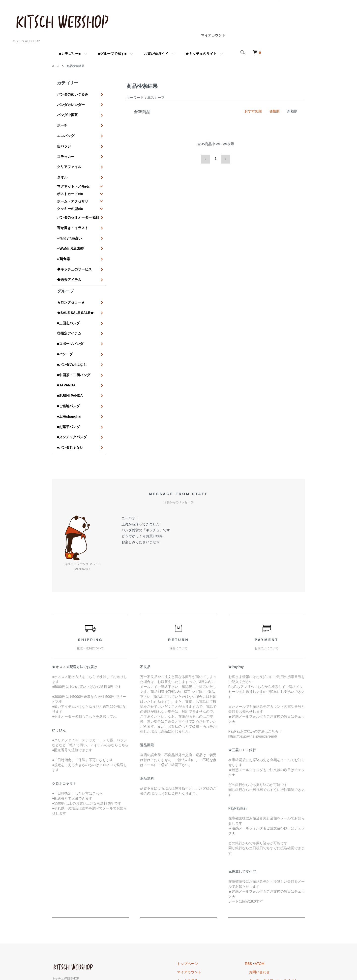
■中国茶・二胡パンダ (74, 328)
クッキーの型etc (70, 191)
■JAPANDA (66, 337)
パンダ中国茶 (67, 110)
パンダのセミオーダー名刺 (78, 199)
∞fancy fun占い (69, 215)
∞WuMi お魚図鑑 (70, 224)
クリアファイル (69, 152)
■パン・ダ (65, 311)
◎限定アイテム (69, 295)
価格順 (274, 111)
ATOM (268, 902)
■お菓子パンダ (68, 370)
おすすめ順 (253, 111)
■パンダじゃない (70, 387)
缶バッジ (64, 135)
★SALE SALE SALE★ (75, 278)
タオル (62, 160)
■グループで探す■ (152, 54)
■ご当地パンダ (68, 353)
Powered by (178, 968)
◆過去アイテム (69, 249)
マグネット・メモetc (73, 169)
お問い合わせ (263, 911)
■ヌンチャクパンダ (72, 378)
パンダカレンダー (71, 102)
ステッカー (66, 144)
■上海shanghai (69, 362)
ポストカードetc (70, 176)
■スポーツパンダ (70, 303)
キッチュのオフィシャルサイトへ (279, 919)
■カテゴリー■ (109, 54)
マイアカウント (253, 35)
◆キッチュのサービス (74, 240)
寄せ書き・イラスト (73, 207)
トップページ (199, 902)
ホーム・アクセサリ (73, 183)
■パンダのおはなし (72, 320)
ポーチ (62, 118)
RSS (256, 902)
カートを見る (199, 919)
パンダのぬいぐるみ (73, 93)
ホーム (57, 66)
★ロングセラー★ (71, 270)
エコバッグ (66, 127)
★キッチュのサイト (240, 54)
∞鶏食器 (63, 232)
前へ (206, 159)
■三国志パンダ (68, 286)
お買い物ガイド (195, 54)
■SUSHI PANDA (70, 345)
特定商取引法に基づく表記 (210, 927)
